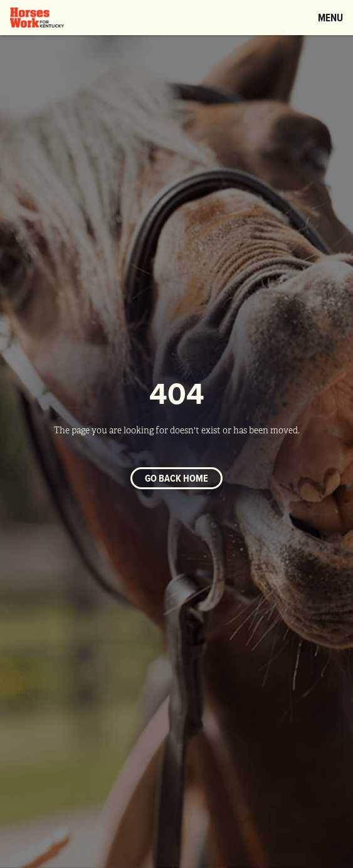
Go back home (176, 478)
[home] (37, 18)
